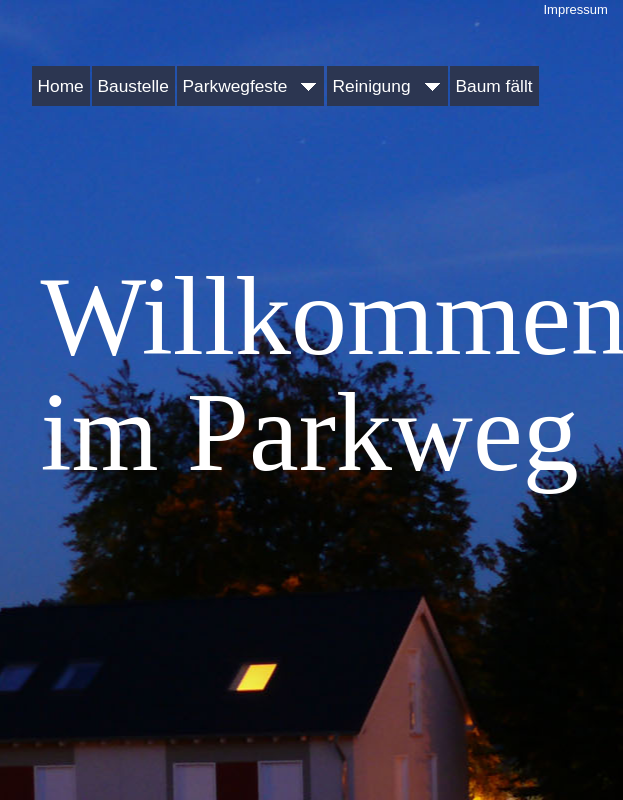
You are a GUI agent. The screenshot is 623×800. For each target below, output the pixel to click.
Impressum (576, 9)
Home (61, 86)
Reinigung (387, 86)
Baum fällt (494, 86)
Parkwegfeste (251, 86)
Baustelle (133, 86)
